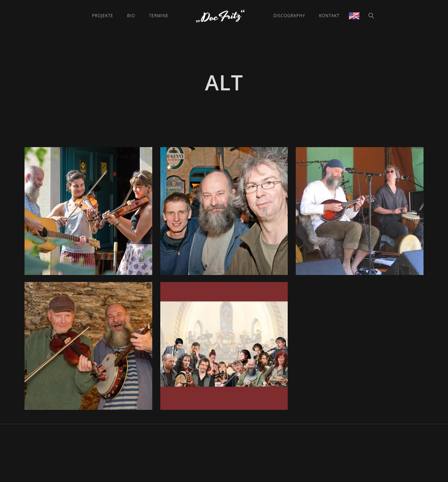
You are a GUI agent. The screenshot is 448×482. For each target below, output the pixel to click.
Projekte (103, 16)
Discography (289, 16)
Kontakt (329, 16)
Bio (131, 16)
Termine (159, 16)
